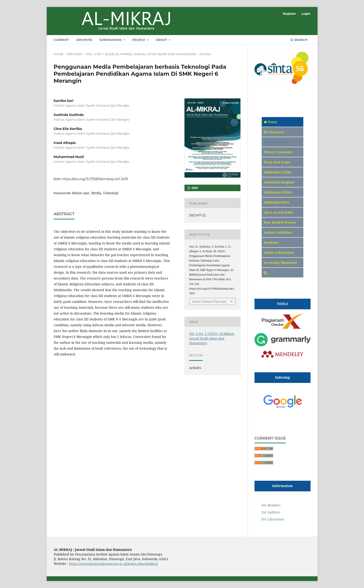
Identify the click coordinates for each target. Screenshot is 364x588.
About (162, 40)
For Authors (271, 512)
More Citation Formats (209, 301)
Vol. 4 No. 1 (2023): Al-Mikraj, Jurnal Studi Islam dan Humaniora (141, 54)
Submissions (111, 40)
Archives (84, 40)
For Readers (271, 505)
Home (59, 54)
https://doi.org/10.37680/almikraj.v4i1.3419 (95, 179)
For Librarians (273, 519)
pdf (194, 188)
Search (299, 40)
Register (289, 14)
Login (306, 14)
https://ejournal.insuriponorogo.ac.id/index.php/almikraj (113, 564)
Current (61, 40)
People (139, 40)
